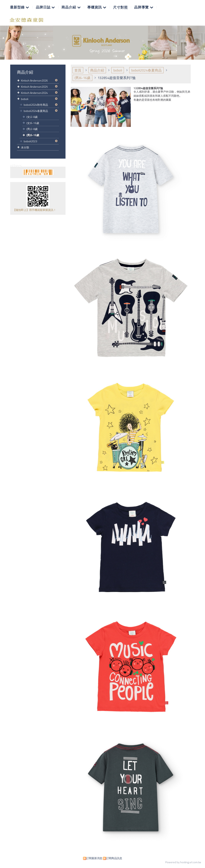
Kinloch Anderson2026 (34, 80)
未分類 (25, 147)
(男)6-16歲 (33, 135)
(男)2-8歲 (32, 129)
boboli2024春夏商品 (36, 111)
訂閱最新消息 (94, 858)
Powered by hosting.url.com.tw (183, 862)
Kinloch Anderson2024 (34, 93)
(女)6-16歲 (33, 123)
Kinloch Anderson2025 (34, 87)
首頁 (78, 70)
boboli (25, 99)
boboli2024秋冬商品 (36, 105)
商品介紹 (97, 70)
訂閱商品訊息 (114, 858)
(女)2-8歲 (32, 117)
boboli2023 (30, 141)
